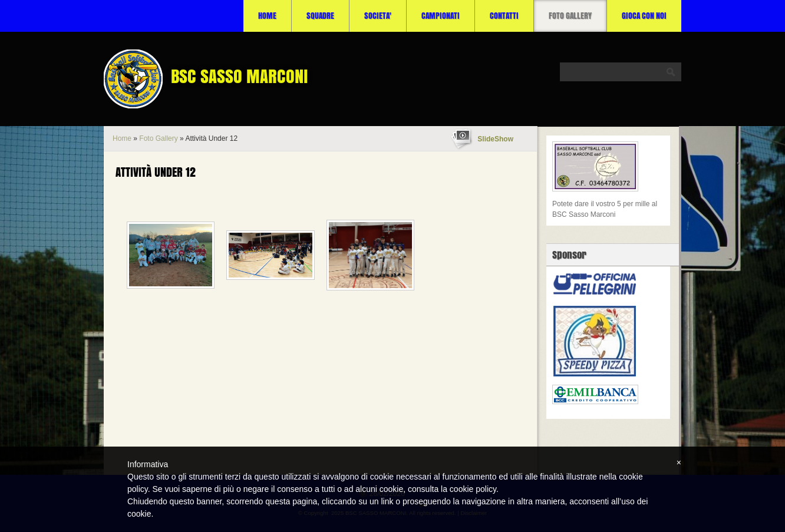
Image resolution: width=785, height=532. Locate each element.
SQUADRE (320, 16)
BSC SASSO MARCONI (240, 76)
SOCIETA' (378, 16)
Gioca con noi (644, 16)
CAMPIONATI (441, 16)
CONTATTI (504, 16)
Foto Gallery (570, 16)
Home (267, 16)
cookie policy (473, 489)
